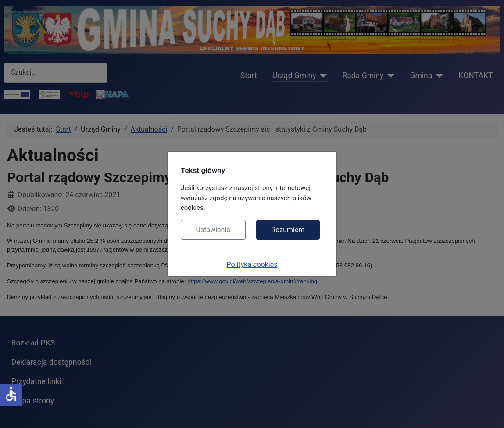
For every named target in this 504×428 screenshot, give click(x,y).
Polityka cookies (252, 264)
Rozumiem (288, 230)
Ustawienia (213, 230)
